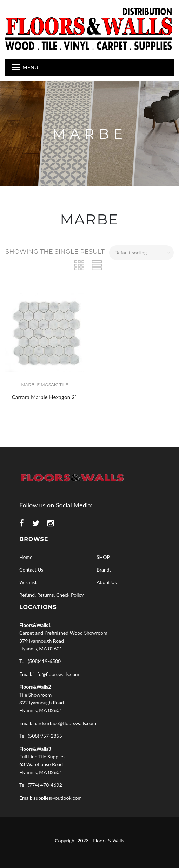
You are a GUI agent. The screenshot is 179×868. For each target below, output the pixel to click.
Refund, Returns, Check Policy (51, 595)
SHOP (103, 557)
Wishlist (28, 582)
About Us (107, 582)
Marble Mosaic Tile (45, 385)
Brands (104, 570)
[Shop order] (141, 253)
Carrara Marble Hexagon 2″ (45, 397)
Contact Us (31, 570)
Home (26, 557)
